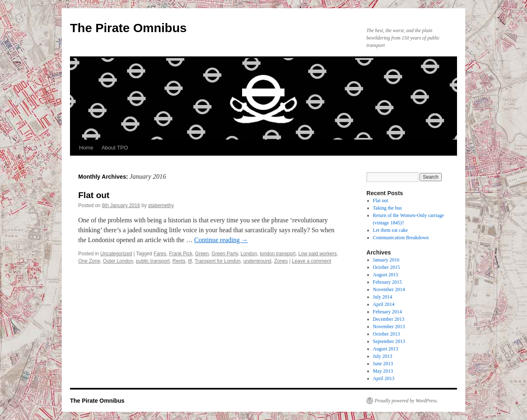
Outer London (118, 261)
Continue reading (221, 240)
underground (257, 261)
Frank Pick (181, 254)
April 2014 (384, 304)
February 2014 (387, 312)
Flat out (94, 195)
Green (202, 254)
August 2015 (386, 275)
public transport (153, 261)
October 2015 (387, 267)
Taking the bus (387, 208)
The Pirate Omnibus (128, 28)
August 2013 (386, 349)
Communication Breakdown (401, 238)
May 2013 (383, 371)
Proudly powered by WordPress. (406, 401)
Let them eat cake (391, 230)
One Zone (89, 261)
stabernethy (161, 205)
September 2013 (389, 341)
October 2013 (387, 334)
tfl (190, 261)
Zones (281, 261)
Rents (179, 261)
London (249, 254)
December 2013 (389, 319)
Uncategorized (116, 254)
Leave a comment (311, 261)
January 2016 (386, 260)
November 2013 (389, 327)
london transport (278, 254)
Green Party (225, 254)
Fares (160, 254)
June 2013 (383, 364)
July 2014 (383, 297)
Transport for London (218, 261)
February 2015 (387, 282)
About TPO (115, 148)
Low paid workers (317, 254)
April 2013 (384, 378)
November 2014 (389, 289)
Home (86, 148)
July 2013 (383, 356)
